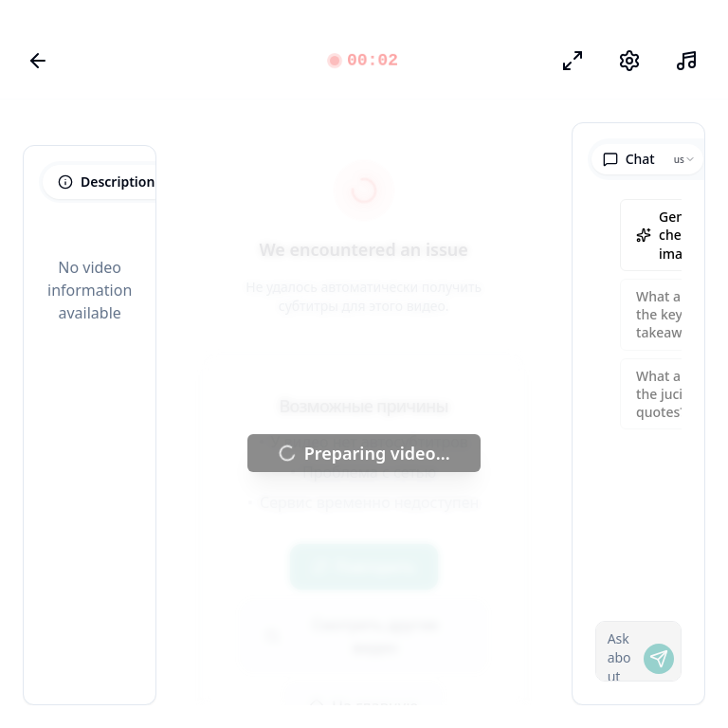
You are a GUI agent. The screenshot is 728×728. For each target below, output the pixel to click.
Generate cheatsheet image (678, 235)
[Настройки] (629, 61)
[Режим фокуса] (573, 61)
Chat (629, 159)
